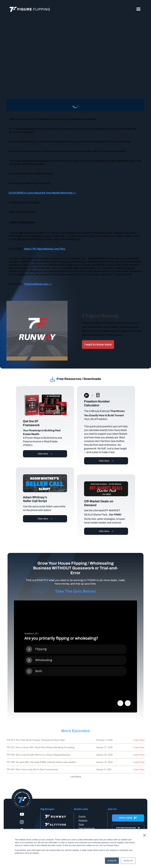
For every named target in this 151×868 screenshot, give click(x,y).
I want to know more (98, 344)
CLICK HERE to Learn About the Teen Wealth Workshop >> (42, 193)
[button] (138, 9)
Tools (81, 824)
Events (82, 816)
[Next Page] (76, 777)
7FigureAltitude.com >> (38, 284)
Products (83, 820)
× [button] (145, 835)
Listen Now (139, 740)
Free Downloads (87, 828)
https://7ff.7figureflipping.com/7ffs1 (45, 249)
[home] (30, 9)
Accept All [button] (112, 861)
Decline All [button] (128, 861)
